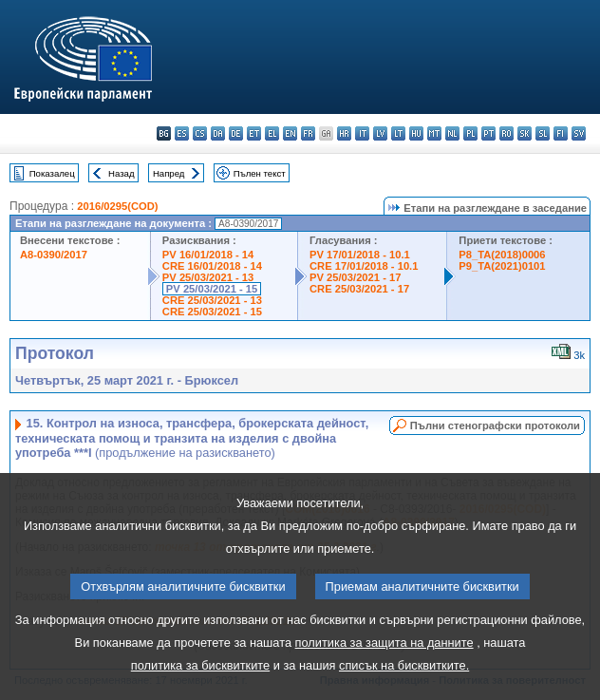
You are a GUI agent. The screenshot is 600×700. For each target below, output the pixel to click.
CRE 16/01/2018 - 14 (212, 266)
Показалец (52, 173)
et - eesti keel (254, 133)
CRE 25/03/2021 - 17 (359, 289)
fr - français (308, 133)
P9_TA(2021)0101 (502, 266)
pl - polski (470, 133)
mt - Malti (434, 133)
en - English (290, 133)
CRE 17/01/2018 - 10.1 (364, 266)
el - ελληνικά (272, 133)
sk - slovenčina (525, 133)
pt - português (488, 133)
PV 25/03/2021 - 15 (212, 289)
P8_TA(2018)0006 (502, 255)
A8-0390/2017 (54, 255)
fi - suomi (561, 133)
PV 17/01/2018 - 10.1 (360, 255)
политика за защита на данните (384, 669)
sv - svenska (579, 133)
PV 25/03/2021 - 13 (208, 277)
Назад (122, 173)
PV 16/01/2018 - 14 (208, 255)
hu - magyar (416, 133)
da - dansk (218, 133)
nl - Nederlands (452, 133)
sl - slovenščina (543, 133)
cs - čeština (200, 133)
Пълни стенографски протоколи (495, 426)
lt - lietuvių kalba (398, 133)
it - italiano (362, 133)
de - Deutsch (236, 133)
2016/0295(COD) (117, 206)
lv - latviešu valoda (380, 133)
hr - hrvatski (344, 133)
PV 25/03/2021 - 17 (355, 277)
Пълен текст (260, 173)
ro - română (506, 133)
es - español (182, 133)
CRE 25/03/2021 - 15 (212, 312)
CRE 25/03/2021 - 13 (212, 300)
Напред (169, 173)
